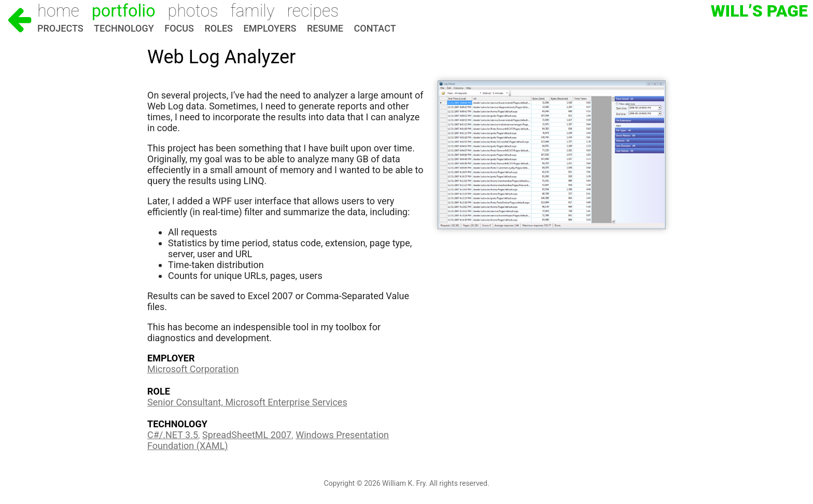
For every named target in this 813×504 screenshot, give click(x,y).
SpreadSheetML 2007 (247, 435)
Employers (270, 28)
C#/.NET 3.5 (173, 435)
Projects (60, 28)
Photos (193, 11)
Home (58, 11)
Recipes (313, 11)
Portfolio (124, 11)
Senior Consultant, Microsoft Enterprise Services (247, 402)
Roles (219, 28)
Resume (325, 28)
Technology (124, 28)
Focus (179, 28)
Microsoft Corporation (193, 369)
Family (252, 11)
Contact (375, 28)
